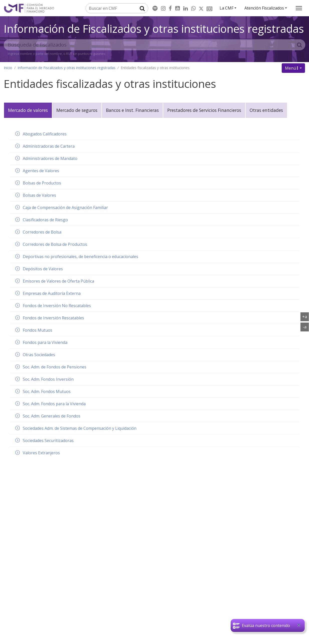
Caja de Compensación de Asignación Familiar (65, 207)
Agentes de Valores (41, 171)
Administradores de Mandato (50, 158)
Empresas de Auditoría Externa (52, 293)
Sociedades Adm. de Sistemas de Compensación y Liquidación (80, 428)
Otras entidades (266, 110)
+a (306, 316)
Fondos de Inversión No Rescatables (57, 306)
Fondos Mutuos (38, 330)
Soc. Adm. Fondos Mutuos (47, 391)
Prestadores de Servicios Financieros (204, 110)
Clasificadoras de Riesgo (45, 220)
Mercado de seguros (77, 110)
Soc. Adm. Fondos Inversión (48, 379)
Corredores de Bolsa (42, 232)
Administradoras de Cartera (49, 146)
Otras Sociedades (39, 355)
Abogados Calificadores (45, 134)
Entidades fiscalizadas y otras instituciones (155, 68)
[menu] (299, 8)
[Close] (299, 625)
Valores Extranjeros (41, 453)
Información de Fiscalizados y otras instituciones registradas (154, 28)
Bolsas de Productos (42, 183)
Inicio (8, 68)
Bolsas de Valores (39, 195)
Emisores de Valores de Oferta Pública (58, 281)
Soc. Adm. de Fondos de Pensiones (55, 367)
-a (306, 327)
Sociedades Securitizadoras (48, 441)
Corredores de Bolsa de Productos (55, 244)
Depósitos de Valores (43, 269)
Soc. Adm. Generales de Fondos (52, 416)
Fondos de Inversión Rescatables (53, 318)
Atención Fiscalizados (264, 8)
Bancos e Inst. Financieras (132, 110)
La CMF (226, 8)
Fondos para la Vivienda (45, 342)
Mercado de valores (28, 110)
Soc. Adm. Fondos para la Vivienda (54, 404)
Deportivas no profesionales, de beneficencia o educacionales (81, 257)
